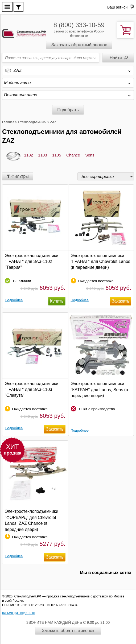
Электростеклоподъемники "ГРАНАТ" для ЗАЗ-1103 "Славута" (32, 390)
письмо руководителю (18, 613)
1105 (57, 155)
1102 (29, 155)
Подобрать (68, 110)
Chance (73, 155)
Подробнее (14, 300)
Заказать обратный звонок (79, 45)
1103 (42, 155)
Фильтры (18, 176)
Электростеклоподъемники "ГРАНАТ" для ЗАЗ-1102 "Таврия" (32, 262)
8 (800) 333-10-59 (79, 25)
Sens (90, 155)
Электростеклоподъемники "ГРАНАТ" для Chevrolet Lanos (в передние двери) (101, 262)
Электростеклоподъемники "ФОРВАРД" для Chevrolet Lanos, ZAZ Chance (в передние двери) (32, 520)
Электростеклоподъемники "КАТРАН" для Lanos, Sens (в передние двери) (99, 390)
